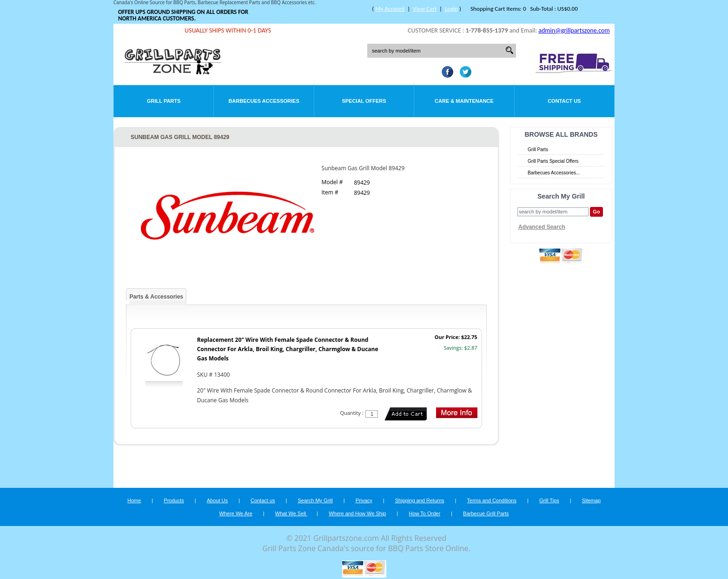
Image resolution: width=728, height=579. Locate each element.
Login (451, 9)
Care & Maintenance (464, 101)
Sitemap (591, 500)
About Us (217, 500)
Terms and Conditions (492, 500)
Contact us (263, 500)
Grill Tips (549, 500)
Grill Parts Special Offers (553, 161)
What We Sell (291, 513)
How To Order (424, 513)
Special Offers (364, 101)
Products (174, 500)
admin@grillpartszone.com (574, 30)
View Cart (425, 9)
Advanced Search (542, 227)
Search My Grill (315, 500)
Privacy (364, 500)
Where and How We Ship (357, 513)
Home (134, 500)
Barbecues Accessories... (554, 173)
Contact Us (564, 101)
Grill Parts (164, 101)
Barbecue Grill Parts (486, 513)
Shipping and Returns (420, 500)
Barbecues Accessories (264, 101)
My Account (390, 9)
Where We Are (235, 513)
